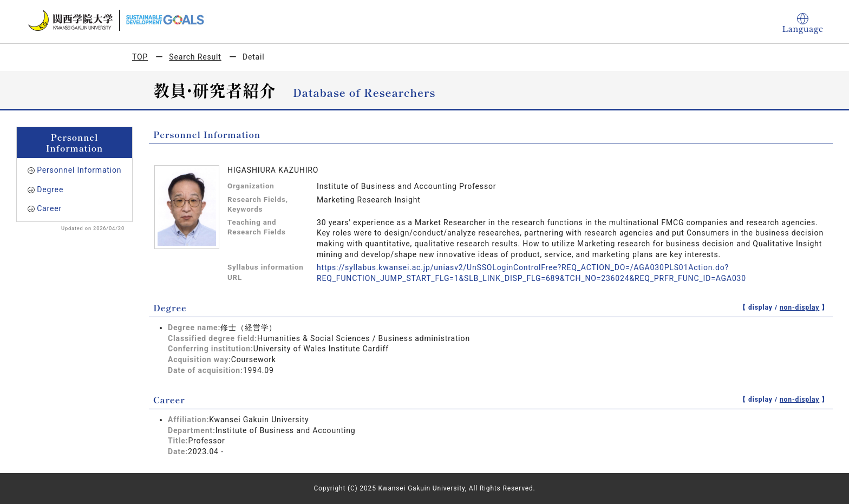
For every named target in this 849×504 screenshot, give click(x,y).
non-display (799, 307)
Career (49, 208)
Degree (50, 189)
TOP (140, 57)
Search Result (195, 57)
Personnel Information (79, 170)
